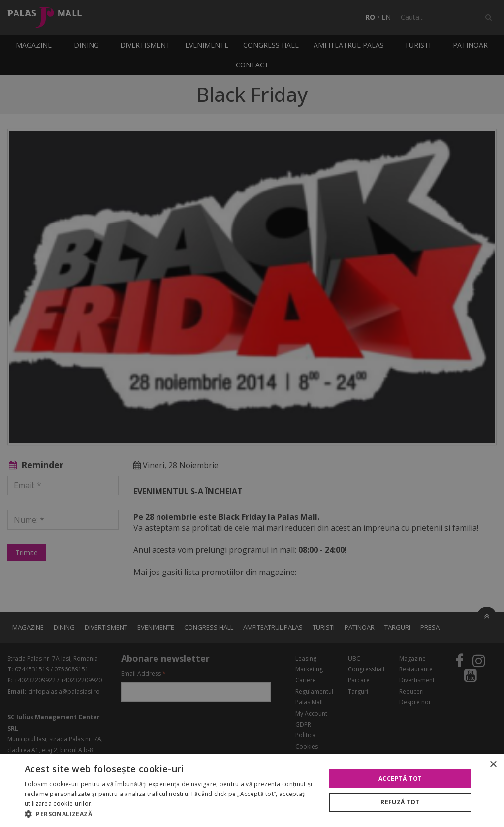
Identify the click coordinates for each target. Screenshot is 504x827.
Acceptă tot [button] (400, 779)
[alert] (252, 413)
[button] (171, 814)
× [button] (493, 765)
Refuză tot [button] (400, 802)
